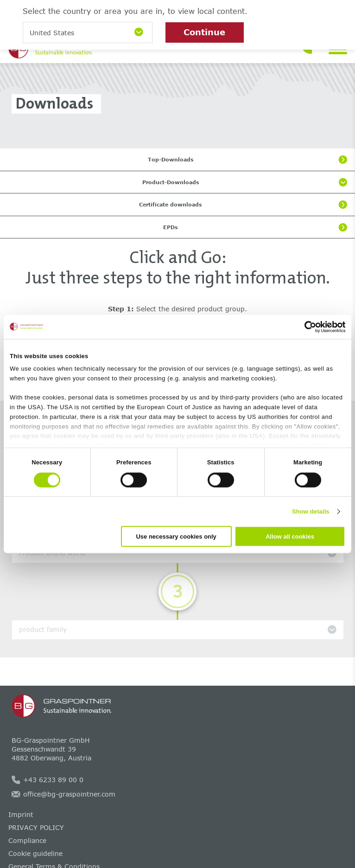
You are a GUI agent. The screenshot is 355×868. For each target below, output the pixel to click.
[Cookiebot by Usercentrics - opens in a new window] (305, 327)
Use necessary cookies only (176, 537)
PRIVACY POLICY (36, 827)
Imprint (21, 814)
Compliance (27, 840)
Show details (311, 511)
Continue (204, 32)
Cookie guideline (35, 853)
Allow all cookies (290, 537)
